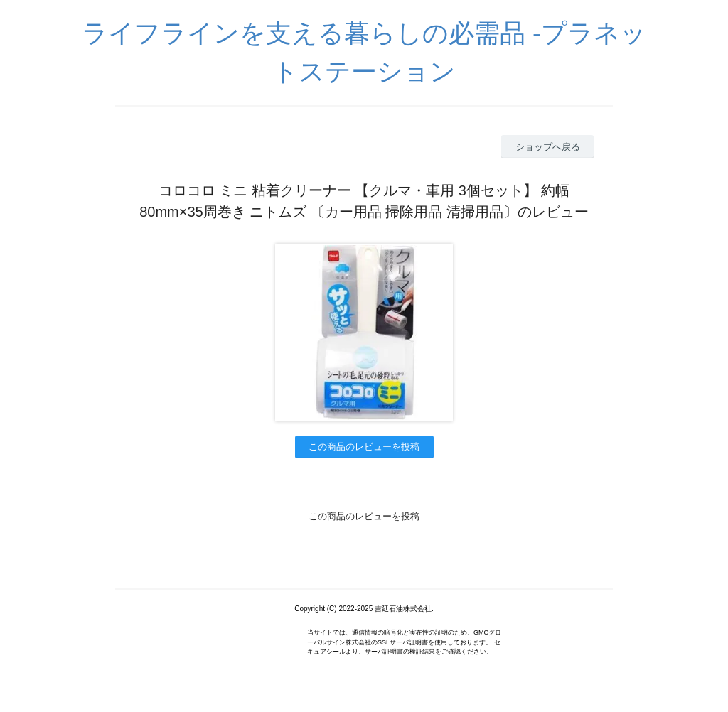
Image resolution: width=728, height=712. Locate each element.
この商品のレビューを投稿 (364, 447)
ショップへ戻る (548, 147)
